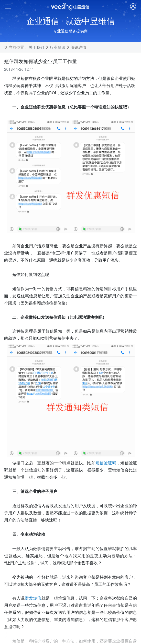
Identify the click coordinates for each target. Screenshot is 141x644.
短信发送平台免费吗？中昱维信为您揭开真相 (49, 638)
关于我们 (36, 47)
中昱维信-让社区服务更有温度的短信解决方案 (50, 630)
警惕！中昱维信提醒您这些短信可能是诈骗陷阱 (51, 598)
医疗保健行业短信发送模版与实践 (40, 622)
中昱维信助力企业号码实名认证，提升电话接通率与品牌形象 (63, 589)
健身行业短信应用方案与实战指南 (40, 614)
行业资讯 (58, 47)
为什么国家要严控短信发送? (35, 605)
